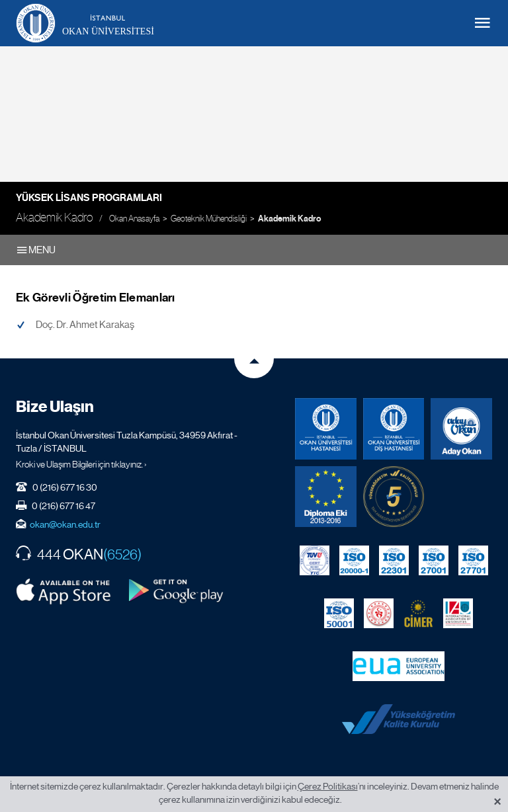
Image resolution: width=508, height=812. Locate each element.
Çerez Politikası (328, 786)
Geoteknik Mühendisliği (209, 219)
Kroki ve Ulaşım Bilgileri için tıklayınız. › (81, 464)
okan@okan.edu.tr (65, 524)
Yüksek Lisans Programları (89, 198)
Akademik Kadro (289, 219)
